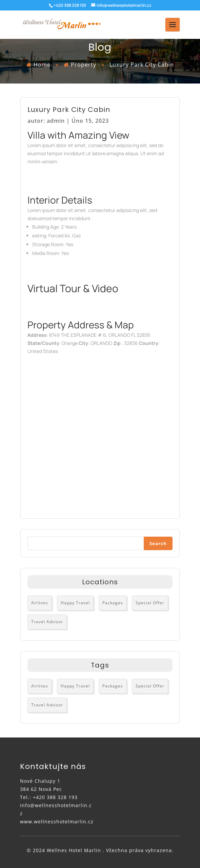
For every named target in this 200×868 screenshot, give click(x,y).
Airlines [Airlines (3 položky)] (40, 603)
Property (84, 65)
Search (158, 543)
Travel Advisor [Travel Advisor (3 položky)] (47, 622)
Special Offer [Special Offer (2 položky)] (150, 603)
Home (42, 65)
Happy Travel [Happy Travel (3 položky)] (75, 603)
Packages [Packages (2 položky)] (113, 603)
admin (56, 121)
